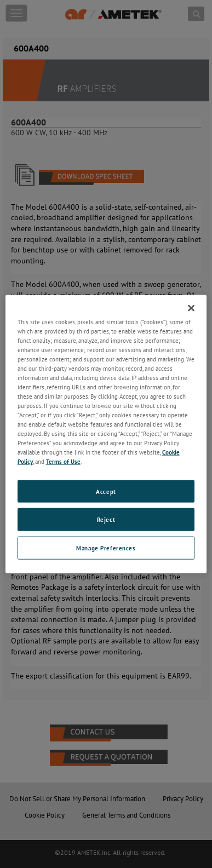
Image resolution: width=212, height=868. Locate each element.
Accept (106, 491)
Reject (106, 519)
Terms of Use (63, 461)
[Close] (191, 308)
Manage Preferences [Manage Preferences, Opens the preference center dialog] (106, 548)
